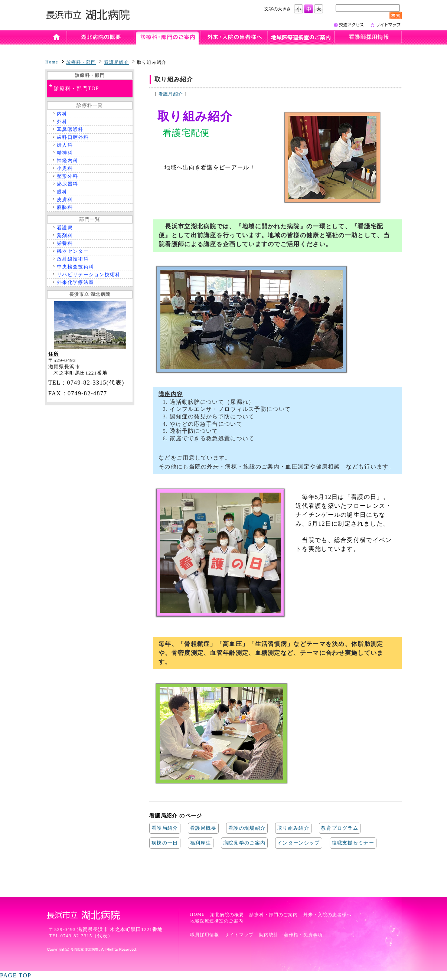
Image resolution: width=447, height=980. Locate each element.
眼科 (62, 192)
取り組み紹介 (293, 828)
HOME (197, 914)
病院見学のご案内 (244, 843)
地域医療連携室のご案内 (217, 921)
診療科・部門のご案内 (274, 915)
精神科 (65, 153)
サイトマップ (239, 935)
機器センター (73, 251)
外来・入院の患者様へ (327, 915)
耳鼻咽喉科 (70, 129)
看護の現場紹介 (247, 828)
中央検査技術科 (75, 267)
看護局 (65, 228)
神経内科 (67, 161)
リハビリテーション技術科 (89, 275)
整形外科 (67, 176)
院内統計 (269, 935)
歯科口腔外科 (73, 137)
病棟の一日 (165, 843)
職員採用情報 (205, 935)
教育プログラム (340, 828)
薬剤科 (65, 236)
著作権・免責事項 (303, 935)
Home (52, 62)
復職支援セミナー (353, 843)
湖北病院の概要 (227, 915)
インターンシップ (298, 843)
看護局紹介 (116, 62)
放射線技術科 (73, 259)
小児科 (65, 168)
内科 (62, 114)
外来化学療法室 (75, 282)
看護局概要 (203, 828)
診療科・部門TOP (76, 89)
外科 (62, 122)
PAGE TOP (16, 975)
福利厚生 (201, 843)
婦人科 (65, 145)
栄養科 (65, 243)
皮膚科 (65, 200)
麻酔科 (65, 207)
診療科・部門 (81, 62)
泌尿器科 (67, 184)
